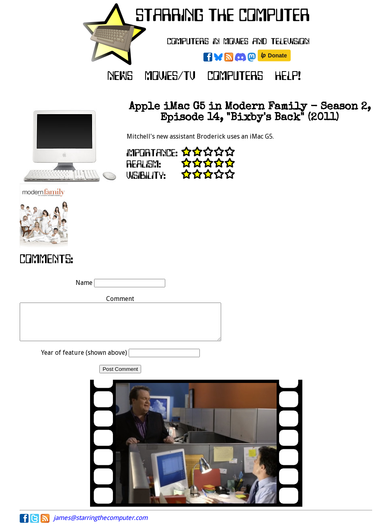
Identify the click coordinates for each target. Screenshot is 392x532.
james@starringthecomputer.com (101, 525)
